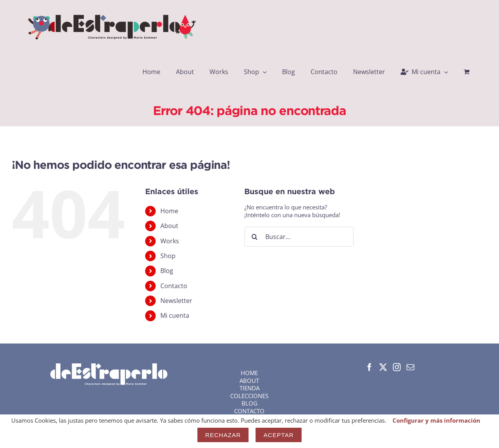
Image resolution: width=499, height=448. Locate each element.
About (169, 226)
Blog (167, 271)
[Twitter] (383, 367)
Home (169, 211)
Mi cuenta (175, 315)
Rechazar (223, 435)
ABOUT (249, 381)
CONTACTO (249, 411)
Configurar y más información (436, 420)
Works (170, 241)
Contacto (174, 286)
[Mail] (410, 367)
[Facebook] (369, 367)
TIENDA (249, 388)
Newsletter (176, 301)
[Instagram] (397, 367)
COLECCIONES (249, 396)
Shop (168, 256)
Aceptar (279, 435)
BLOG (249, 403)
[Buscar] (254, 237)
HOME (249, 373)
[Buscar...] (299, 237)
